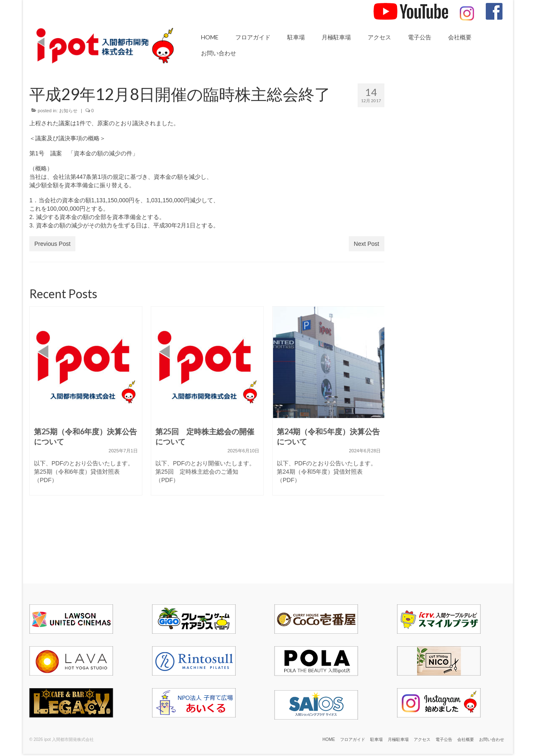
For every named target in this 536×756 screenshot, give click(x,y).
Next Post (367, 244)
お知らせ (68, 111)
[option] (86, 405)
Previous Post (52, 244)
